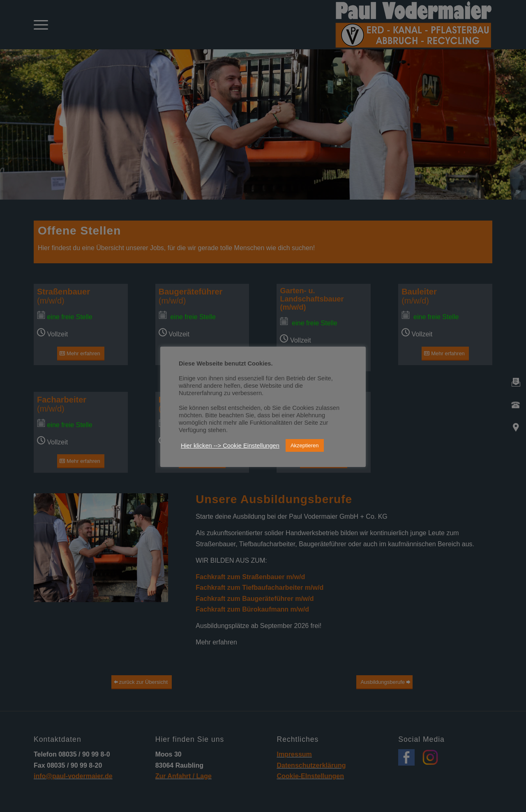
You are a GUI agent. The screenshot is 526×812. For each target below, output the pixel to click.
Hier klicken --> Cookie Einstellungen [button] (230, 446)
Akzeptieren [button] (305, 445)
